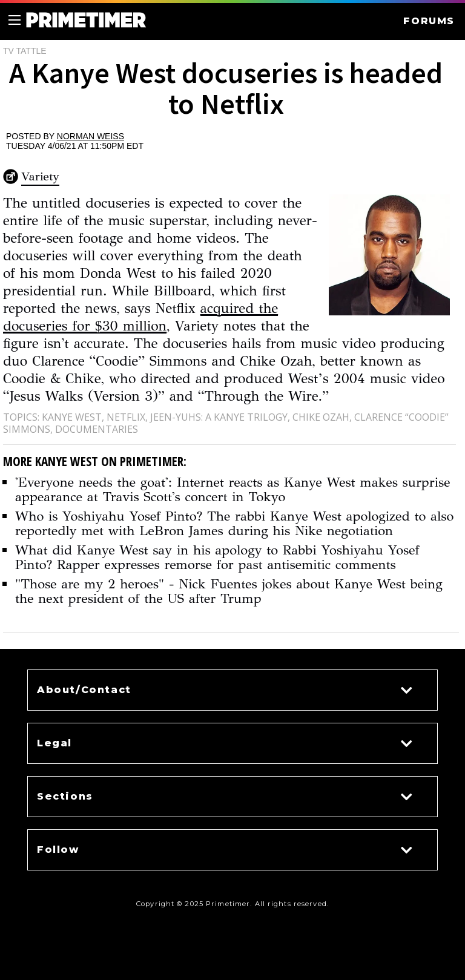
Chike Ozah (321, 417)
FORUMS (429, 21)
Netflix (126, 417)
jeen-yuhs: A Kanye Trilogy (219, 417)
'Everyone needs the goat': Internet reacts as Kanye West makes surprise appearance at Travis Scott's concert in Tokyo (232, 489)
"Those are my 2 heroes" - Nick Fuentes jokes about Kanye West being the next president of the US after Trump (229, 591)
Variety (40, 176)
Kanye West (72, 417)
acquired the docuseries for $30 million (140, 317)
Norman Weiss (91, 136)
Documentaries (97, 429)
